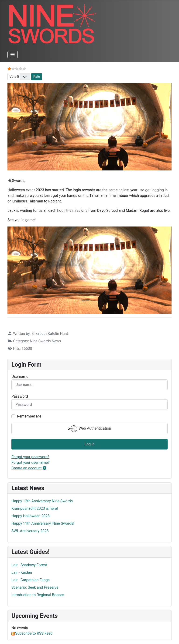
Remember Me (29, 416)
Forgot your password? (30, 457)
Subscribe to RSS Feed (32, 633)
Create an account (29, 468)
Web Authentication (89, 429)
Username (20, 377)
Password (20, 396)
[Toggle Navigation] (13, 55)
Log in (89, 444)
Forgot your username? (31, 462)
